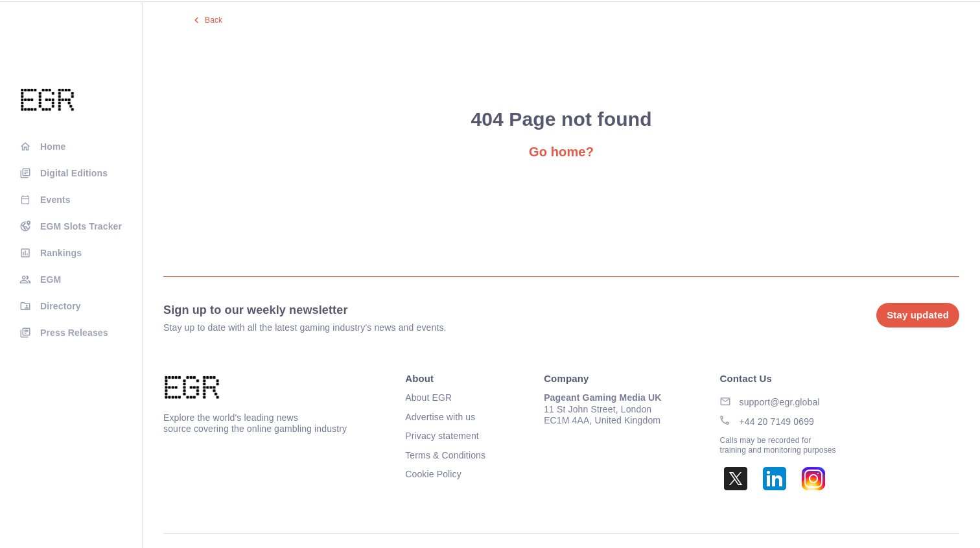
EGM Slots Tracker (81, 226)
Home (53, 147)
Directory (61, 306)
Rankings (61, 253)
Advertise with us (440, 417)
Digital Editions (74, 173)
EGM (51, 280)
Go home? (561, 152)
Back (214, 20)
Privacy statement (442, 436)
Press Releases (74, 333)
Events (55, 200)
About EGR (428, 398)
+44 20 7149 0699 (777, 422)
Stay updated (918, 315)
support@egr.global (780, 402)
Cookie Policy (433, 474)
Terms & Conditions (445, 455)
